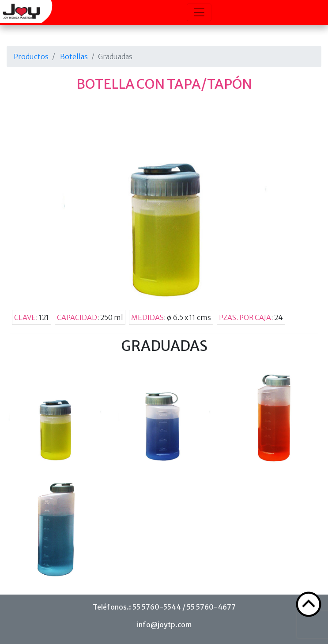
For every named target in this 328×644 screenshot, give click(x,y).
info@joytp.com (164, 625)
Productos (31, 56)
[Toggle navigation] (199, 12)
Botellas (74, 56)
